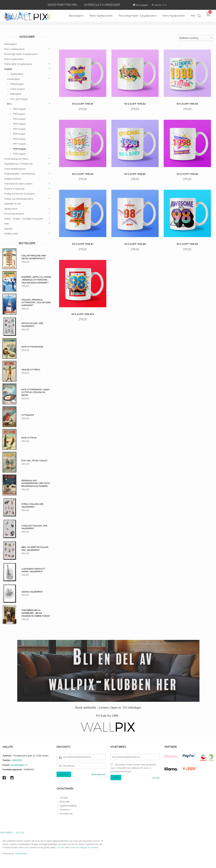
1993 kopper (19, 124)
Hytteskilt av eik (12, 204)
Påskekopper (17, 84)
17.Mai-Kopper (18, 89)
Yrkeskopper (13, 79)
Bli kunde (65, 802)
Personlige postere (14, 214)
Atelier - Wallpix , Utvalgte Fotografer (24, 219)
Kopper (8, 69)
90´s (9, 104)
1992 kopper (19, 119)
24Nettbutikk (21, 854)
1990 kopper (19, 109)
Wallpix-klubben (13, 179)
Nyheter (8, 229)
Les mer (156, 778)
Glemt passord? (98, 774)
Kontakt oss (66, 814)
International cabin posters (18, 184)
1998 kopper (19, 149)
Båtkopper (16, 94)
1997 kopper (19, 144)
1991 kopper (19, 114)
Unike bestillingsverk (15, 169)
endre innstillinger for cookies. (85, 847)
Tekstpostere (11, 209)
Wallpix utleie (11, 234)
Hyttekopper (17, 74)
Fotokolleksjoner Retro (16, 159)
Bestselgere (10, 44)
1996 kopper (19, 139)
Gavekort (65, 809)
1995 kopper (19, 134)
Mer (193, 16)
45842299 (17, 760)
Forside (64, 798)
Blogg (20, 832)
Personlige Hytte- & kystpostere (21, 54)
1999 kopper (19, 154)
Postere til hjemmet (14, 189)
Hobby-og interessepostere (19, 199)
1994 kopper (19, 129)
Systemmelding (68, 806)
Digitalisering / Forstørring (18, 164)
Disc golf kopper (19, 99)
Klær (7, 224)
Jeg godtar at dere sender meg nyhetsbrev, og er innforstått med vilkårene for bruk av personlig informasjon (134, 768)
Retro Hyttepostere (14, 49)
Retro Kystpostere (14, 59)
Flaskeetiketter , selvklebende (20, 174)
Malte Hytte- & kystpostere (18, 64)
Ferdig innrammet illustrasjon (20, 194)
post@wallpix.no (19, 765)
